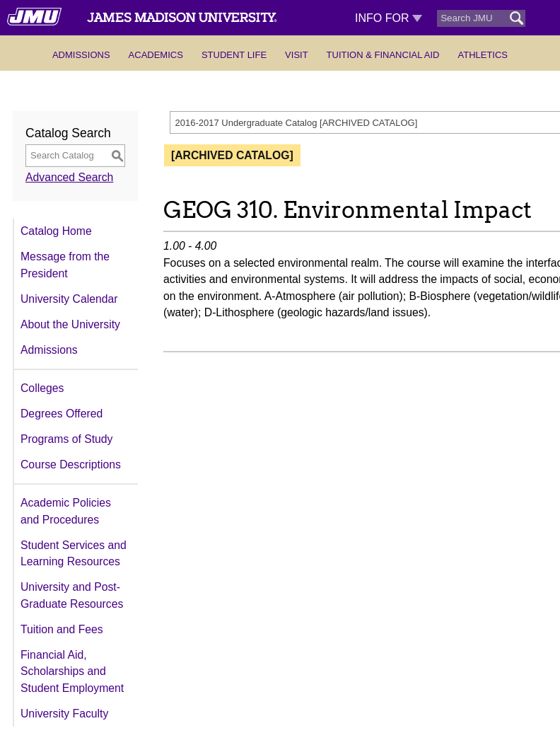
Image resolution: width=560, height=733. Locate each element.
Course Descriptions (71, 464)
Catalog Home (56, 231)
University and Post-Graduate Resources (72, 595)
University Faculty (64, 714)
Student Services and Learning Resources (74, 554)
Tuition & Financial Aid (383, 55)
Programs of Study (66, 439)
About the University (70, 324)
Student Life (234, 55)
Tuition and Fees (62, 629)
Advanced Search (69, 177)
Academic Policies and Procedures (66, 511)
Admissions (81, 55)
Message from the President (65, 265)
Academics (156, 55)
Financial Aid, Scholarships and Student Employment (72, 671)
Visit (297, 55)
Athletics (483, 55)
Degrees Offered (62, 414)
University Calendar (69, 299)
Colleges (42, 388)
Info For (389, 18)
